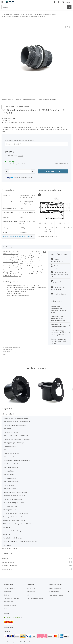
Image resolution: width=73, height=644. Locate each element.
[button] (54, 2)
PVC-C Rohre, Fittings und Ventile (14, 503)
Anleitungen (36, 559)
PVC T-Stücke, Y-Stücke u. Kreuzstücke (16, 436)
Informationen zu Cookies (35, 598)
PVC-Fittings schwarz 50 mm (13, 499)
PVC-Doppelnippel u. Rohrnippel (14, 443)
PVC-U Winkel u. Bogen (11, 432)
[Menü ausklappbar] (2, 1)
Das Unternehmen (55, 588)
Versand (20, 156)
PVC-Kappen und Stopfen (12, 453)
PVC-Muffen (8, 429)
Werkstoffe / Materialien (36, 566)
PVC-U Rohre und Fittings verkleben (58, 288)
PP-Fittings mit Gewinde (11, 510)
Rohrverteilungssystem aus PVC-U (15, 496)
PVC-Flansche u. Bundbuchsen (13, 464)
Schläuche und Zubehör (9, 549)
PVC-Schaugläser (9, 485)
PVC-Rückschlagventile (11, 467)
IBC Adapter (7, 527)
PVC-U (21, 217)
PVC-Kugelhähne (9, 471)
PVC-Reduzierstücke (10, 450)
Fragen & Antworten (10, 588)
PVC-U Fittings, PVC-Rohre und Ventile (15, 418)
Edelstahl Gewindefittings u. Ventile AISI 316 (17, 524)
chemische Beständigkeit (56, 267)
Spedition (10, 628)
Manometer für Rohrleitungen (13, 531)
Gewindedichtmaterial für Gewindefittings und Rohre (20, 541)
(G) (33, 198)
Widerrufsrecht (31, 588)
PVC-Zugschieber (9, 474)
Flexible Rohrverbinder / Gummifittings (15, 513)
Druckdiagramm (23, 107)
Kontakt (6, 595)
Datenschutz (31, 592)
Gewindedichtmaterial (11, 262)
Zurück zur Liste (7, 15)
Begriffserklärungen (36, 562)
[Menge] (20, 171)
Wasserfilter (7, 534)
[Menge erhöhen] (33, 171)
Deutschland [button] (21, 164)
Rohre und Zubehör (8, 414)
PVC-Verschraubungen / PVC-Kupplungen (17, 439)
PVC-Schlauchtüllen (10, 457)
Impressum (7, 592)
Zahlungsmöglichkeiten (11, 598)
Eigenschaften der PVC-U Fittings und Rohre (17, 237)
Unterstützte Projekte (56, 595)
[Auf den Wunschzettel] (67, 27)
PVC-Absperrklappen (10, 478)
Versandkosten (9, 602)
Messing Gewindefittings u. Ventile (14, 520)
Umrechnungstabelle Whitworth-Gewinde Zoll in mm (59, 274)
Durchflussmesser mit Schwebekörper (16, 492)
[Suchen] (69, 7)
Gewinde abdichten (59, 294)
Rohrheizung (7, 545)
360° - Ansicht (8, 107)
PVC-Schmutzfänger (10, 489)
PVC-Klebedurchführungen (12, 276)
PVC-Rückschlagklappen (11, 482)
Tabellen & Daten (36, 569)
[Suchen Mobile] (34, 7)
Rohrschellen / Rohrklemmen (12, 538)
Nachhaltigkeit (54, 592)
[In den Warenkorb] (3, 22)
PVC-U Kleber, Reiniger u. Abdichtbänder (17, 422)
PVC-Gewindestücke (10, 446)
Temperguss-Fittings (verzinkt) (13, 517)
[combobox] (36, 144)
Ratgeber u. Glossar (10, 605)
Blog (5, 608)
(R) (20, 198)
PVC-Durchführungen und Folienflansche (22, 122)
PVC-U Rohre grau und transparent (15, 425)
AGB (28, 595)
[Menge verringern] (7, 171)
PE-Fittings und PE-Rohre (11, 506)
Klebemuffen (24, 196)
